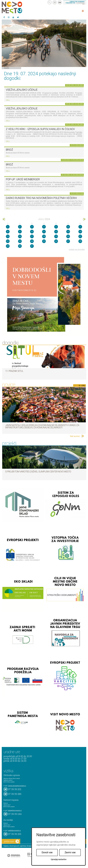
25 (44, 241)
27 (68, 241)
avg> (84, 219)
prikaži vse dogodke (77, 249)
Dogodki (7, 68)
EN (60, 2)
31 (32, 246)
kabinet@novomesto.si (15, 810)
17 (32, 236)
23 (20, 241)
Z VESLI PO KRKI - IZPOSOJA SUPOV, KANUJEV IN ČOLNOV (40, 129)
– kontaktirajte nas (75, 3)
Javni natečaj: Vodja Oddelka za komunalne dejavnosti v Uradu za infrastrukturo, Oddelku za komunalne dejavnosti (42, 426)
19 (56, 236)
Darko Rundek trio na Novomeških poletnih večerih (41, 198)
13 (68, 232)
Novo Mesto (17, 7)
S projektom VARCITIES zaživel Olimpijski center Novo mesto (38, 472)
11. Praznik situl (14, 371)
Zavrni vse (70, 852)
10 (32, 232)
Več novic (75, 436)
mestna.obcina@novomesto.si (17, 786)
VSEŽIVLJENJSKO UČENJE (22, 90)
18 (44, 236)
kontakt (55, 2)
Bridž (9, 150)
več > (8, 100)
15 (8, 236)
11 (44, 232)
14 (80, 232)
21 (80, 236)
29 (8, 246)
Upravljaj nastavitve (59, 859)
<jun (4, 219)
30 (20, 246)
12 (56, 232)
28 (80, 241)
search (50, 2)
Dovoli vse (47, 852)
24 (32, 241)
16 (20, 236)
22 (8, 241)
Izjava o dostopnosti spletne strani (18, 846)
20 (68, 236)
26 (56, 241)
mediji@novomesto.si (14, 830)
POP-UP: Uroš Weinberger (23, 179)
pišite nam (12, 841)
